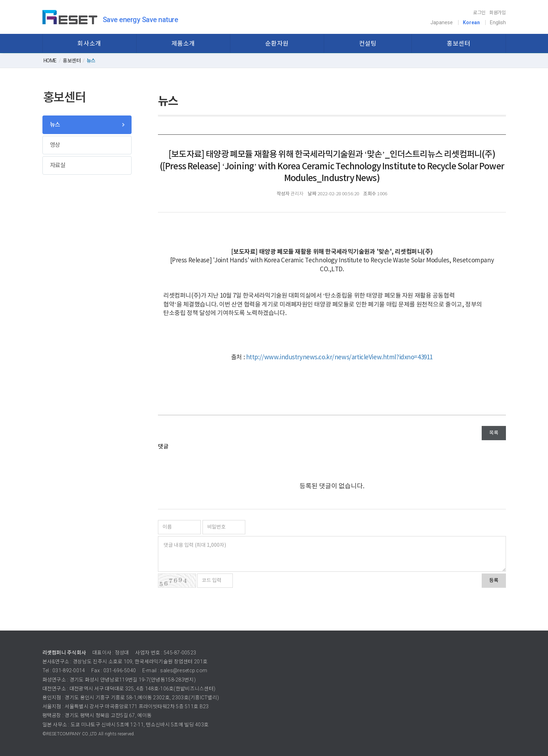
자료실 (58, 165)
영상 (55, 145)
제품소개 (183, 43)
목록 (494, 433)
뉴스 (55, 125)
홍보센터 (459, 43)
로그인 (479, 13)
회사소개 (89, 43)
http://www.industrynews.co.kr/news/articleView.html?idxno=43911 (339, 358)
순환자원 (277, 43)
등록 (494, 581)
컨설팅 (368, 43)
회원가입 (498, 13)
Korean (471, 22)
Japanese (442, 22)
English (498, 22)
